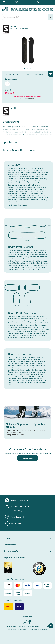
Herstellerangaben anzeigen (18, 205)
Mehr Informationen (30, 99)
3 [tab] (31, 68)
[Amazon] (8, 585)
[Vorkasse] (28, 593)
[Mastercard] (18, 585)
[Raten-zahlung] (18, 593)
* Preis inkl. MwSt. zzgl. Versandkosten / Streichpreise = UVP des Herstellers (27, 630)
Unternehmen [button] (27, 545)
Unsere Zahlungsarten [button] (14, 579)
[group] (27, 500)
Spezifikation (10, 142)
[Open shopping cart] (38, 2)
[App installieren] (14, 523)
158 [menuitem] (7, 84)
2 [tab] (28, 68)
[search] (25, 17)
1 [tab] (24, 68)
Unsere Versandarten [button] (13, 600)
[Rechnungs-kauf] (47, 585)
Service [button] (27, 538)
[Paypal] (38, 585)
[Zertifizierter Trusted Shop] (15, 569)
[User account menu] (51, 2)
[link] (25, 623)
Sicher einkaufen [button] (27, 551)
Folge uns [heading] (27, 617)
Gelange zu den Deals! (15, 435)
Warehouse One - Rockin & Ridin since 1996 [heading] (27, 626)
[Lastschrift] (8, 593)
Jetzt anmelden (27, 458)
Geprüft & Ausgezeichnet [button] (15, 558)
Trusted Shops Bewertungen (19, 150)
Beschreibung (11, 122)
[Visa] (28, 585)
